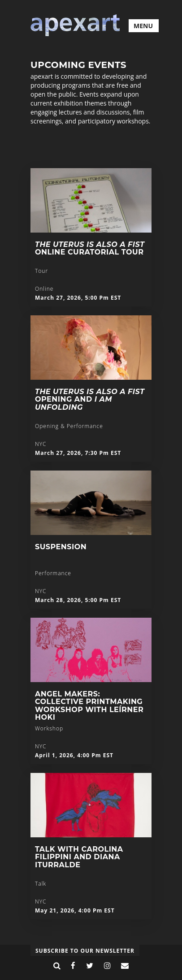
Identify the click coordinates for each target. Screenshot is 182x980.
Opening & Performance (69, 426)
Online (44, 289)
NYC (41, 444)
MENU (143, 26)
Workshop (49, 728)
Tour (41, 271)
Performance (53, 573)
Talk (41, 884)
